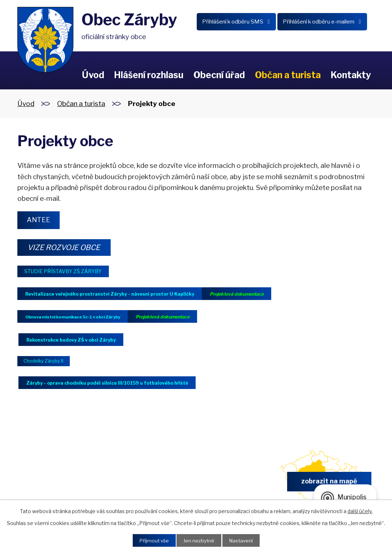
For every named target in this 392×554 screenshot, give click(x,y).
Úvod (93, 75)
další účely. (360, 511)
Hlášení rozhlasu (149, 75)
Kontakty (351, 75)
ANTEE (40, 220)
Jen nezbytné (199, 540)
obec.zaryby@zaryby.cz (234, 486)
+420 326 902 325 (141, 486)
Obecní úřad (219, 75)
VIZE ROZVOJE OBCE (67, 248)
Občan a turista (288, 75)
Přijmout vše (153, 540)
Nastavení (242, 540)
